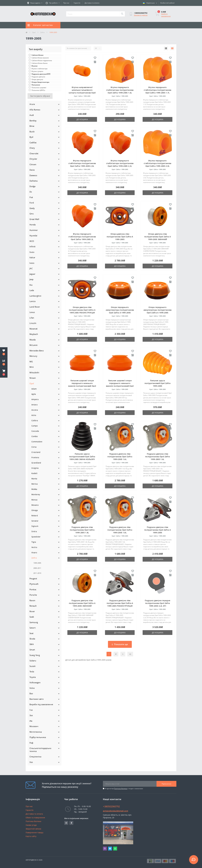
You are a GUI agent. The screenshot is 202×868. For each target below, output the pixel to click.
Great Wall (34, 219)
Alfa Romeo (35, 110)
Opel (34, 32)
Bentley (33, 121)
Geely (32, 208)
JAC (31, 268)
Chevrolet (34, 153)
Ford (32, 203)
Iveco (32, 263)
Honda (33, 225)
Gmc (32, 214)
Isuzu (32, 252)
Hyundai (33, 236)
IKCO (32, 241)
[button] (4, 373)
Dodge (33, 186)
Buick (32, 132)
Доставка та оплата (92, 3)
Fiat (31, 197)
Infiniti (32, 246)
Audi (32, 115)
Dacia (32, 170)
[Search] (122, 14)
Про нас (66, 3)
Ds (31, 192)
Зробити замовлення (166, 15)
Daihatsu (34, 181)
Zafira (42, 32)
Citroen (33, 164)
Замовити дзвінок (141, 15)
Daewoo (33, 175)
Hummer (34, 230)
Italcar (32, 257)
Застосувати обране (40, 96)
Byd (31, 137)
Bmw (32, 126)
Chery (32, 148)
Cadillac (33, 142)
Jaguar (32, 274)
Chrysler (33, 159)
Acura (32, 104)
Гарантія (77, 3)
